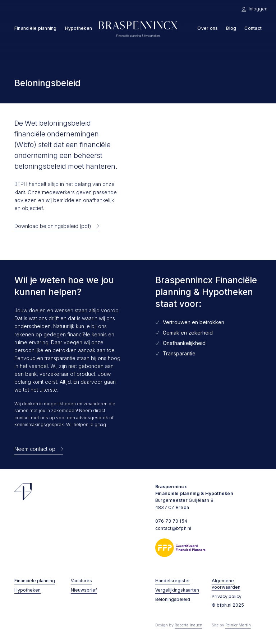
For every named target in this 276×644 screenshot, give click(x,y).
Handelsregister (173, 581)
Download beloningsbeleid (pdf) (53, 226)
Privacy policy (227, 596)
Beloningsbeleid (173, 599)
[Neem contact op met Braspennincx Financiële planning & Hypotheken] (39, 449)
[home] (138, 29)
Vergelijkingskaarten (177, 590)
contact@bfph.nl (173, 528)
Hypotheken (27, 590)
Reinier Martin (238, 625)
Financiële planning (35, 581)
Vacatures (81, 581)
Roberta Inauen (188, 625)
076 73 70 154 (171, 521)
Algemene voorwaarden (226, 584)
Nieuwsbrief (84, 590)
